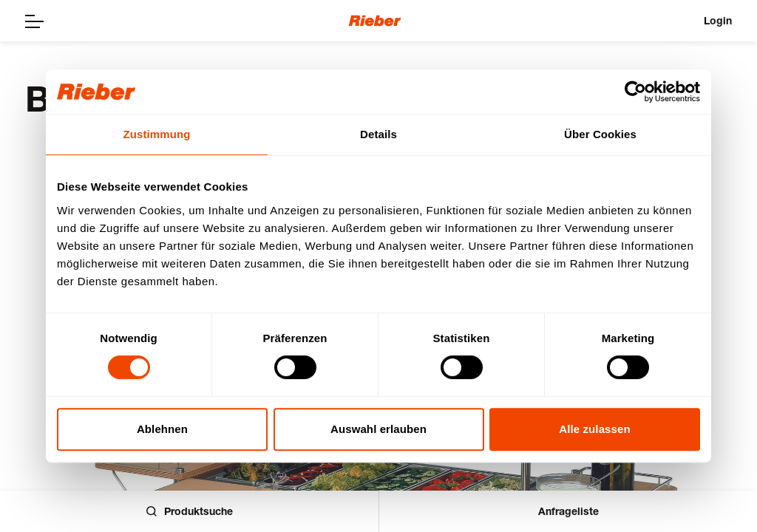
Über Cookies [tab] (600, 134)
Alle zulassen (594, 429)
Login (718, 20)
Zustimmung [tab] (157, 134)
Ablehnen (162, 429)
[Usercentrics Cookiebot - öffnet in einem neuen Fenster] (635, 92)
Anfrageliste (568, 511)
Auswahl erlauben (378, 429)
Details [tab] (378, 134)
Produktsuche (190, 511)
